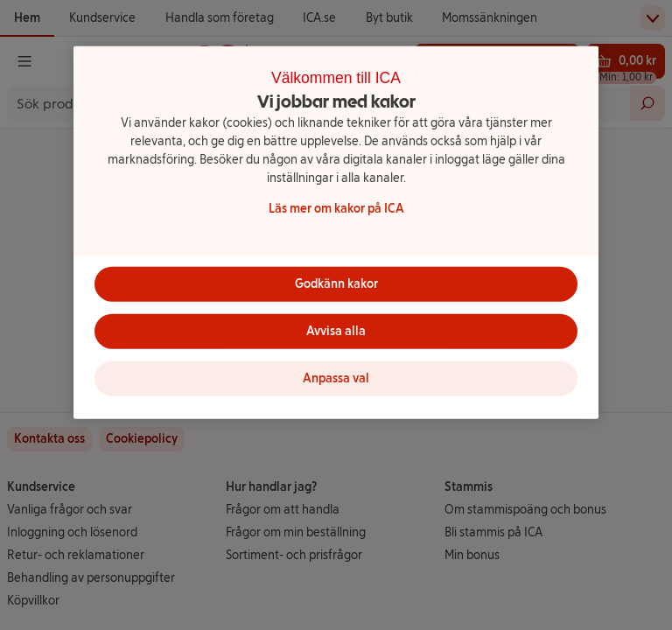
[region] (336, 233)
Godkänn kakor (336, 284)
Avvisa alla (336, 331)
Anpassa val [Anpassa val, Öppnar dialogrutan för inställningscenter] (336, 378)
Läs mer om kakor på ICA (336, 208)
